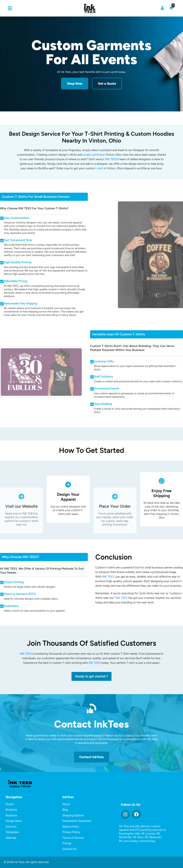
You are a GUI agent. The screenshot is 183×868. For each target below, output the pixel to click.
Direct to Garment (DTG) (20, 594)
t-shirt (99, 168)
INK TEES (111, 159)
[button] (10, 8)
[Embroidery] (2, 606)
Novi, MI (143, 837)
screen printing (92, 155)
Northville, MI (127, 837)
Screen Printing (14, 582)
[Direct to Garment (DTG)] (2, 594)
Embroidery (11, 606)
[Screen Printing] (2, 583)
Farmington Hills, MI (132, 834)
